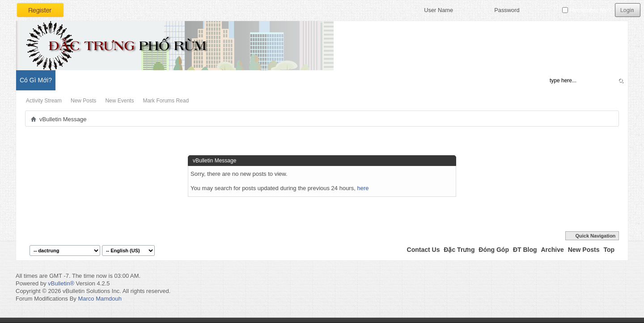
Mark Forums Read (166, 101)
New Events (119, 101)
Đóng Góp (494, 250)
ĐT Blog (525, 250)
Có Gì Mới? (36, 80)
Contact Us (424, 250)
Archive (552, 250)
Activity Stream (44, 101)
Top (609, 250)
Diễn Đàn (74, 80)
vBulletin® (61, 283)
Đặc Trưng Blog (117, 80)
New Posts (83, 101)
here (363, 188)
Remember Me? (587, 10)
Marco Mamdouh (100, 299)
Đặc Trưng (459, 250)
